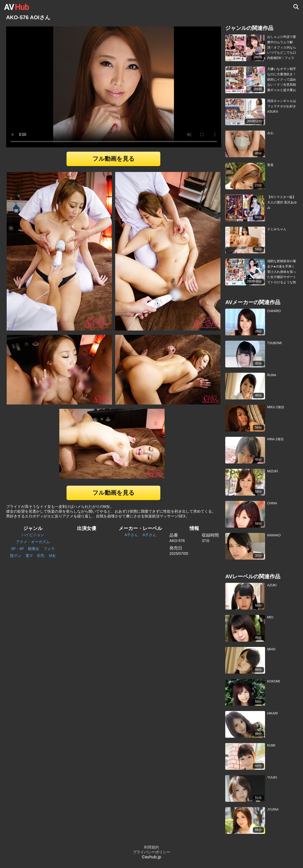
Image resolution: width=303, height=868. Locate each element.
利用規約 (151, 847)
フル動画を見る (114, 159)
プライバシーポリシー (151, 852)
